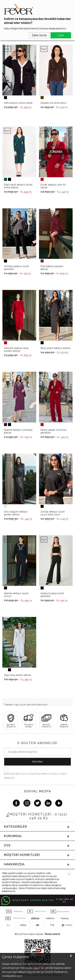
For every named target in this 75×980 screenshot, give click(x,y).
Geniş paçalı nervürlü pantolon (54, 431)
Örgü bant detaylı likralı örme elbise (18, 186)
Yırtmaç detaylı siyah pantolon (17, 268)
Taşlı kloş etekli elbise (17, 675)
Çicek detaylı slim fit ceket (53, 186)
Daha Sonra (39, 35)
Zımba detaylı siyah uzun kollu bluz (53, 513)
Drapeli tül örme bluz (53, 103)
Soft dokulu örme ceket (18, 103)
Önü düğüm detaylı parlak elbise (16, 513)
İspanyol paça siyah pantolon (52, 595)
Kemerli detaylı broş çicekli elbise (16, 349)
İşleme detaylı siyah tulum (16, 595)
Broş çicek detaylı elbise (55, 348)
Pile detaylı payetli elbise (52, 268)
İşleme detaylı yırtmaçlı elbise (18, 431)
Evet (61, 35)
